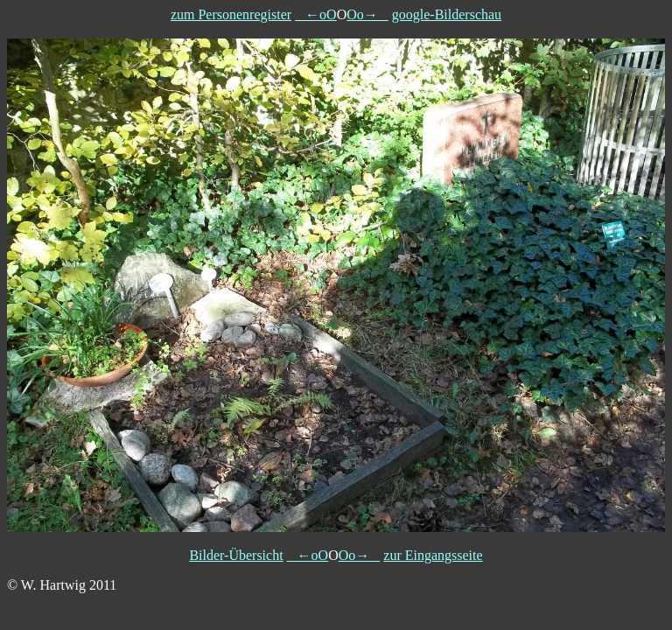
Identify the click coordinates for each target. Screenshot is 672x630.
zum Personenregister (231, 14)
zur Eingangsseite (433, 555)
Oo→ (367, 14)
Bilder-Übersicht (236, 555)
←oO (316, 14)
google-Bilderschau (447, 14)
